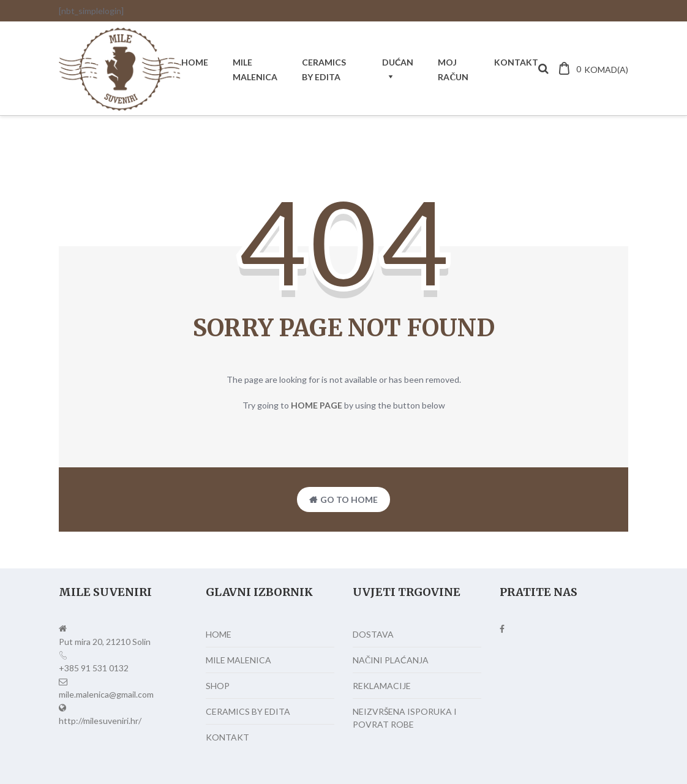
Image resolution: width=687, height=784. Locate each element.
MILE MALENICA (255, 70)
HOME (195, 62)
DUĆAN (398, 62)
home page (317, 405)
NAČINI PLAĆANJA (391, 660)
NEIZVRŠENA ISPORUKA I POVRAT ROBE (405, 718)
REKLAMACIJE (382, 686)
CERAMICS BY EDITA (324, 70)
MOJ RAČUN (453, 70)
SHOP (218, 686)
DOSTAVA (373, 634)
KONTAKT (516, 62)
